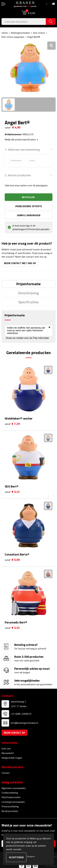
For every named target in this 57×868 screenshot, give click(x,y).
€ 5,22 (12, 492)
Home (5, 33)
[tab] (28, 284)
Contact (6, 773)
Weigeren (31, 856)
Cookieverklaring (10, 793)
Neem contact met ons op (20, 263)
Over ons (6, 749)
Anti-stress (39, 33)
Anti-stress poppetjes (13, 37)
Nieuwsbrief (8, 753)
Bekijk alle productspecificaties (21, 139)
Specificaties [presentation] (28, 302)
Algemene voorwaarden (14, 788)
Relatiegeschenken (20, 33)
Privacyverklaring (10, 806)
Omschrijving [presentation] (28, 293)
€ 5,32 (12, 628)
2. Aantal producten (18, 175)
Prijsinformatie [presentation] (28, 284)
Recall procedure (10, 811)
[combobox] (24, 22)
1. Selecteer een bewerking (22, 150)
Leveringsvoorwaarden (13, 802)
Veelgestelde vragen (12, 758)
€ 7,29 (12, 424)
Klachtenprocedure (11, 797)
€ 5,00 (12, 560)
